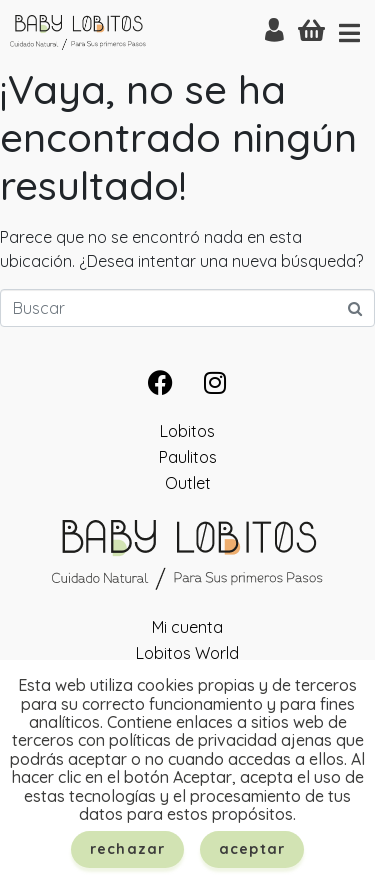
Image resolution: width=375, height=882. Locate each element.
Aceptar (252, 849)
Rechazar (127, 849)
